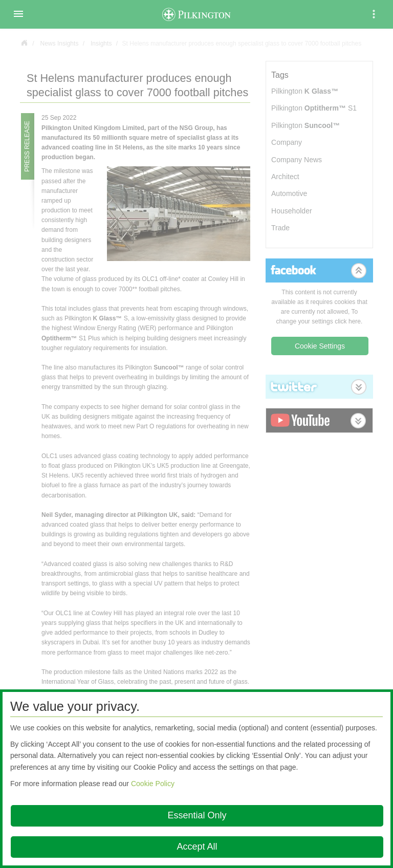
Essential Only (197, 815)
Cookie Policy (153, 784)
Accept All (197, 847)
